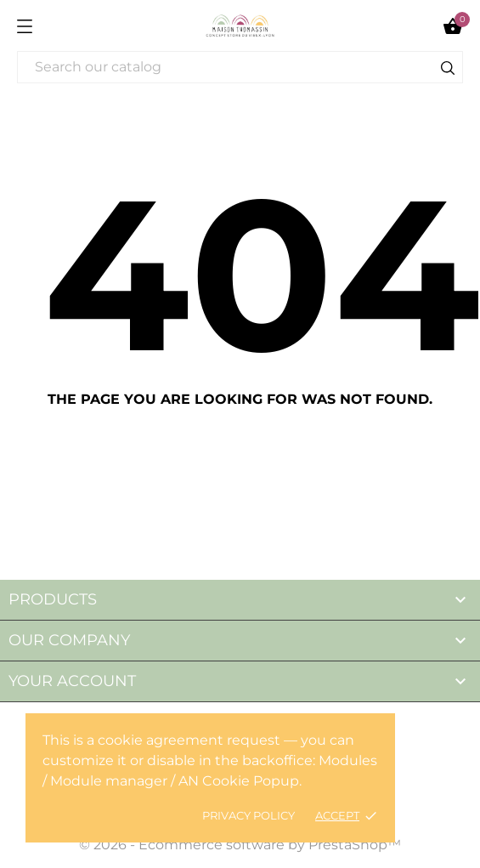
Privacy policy (248, 815)
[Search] (240, 67)
